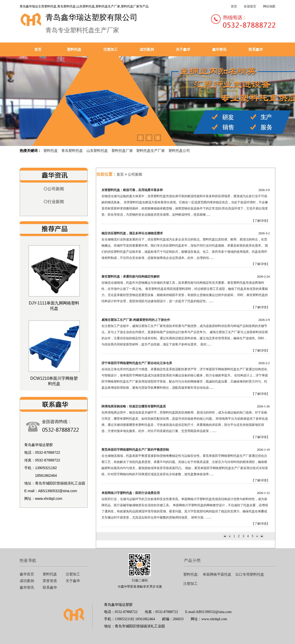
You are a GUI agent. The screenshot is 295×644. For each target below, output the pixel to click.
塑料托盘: (191, 574)
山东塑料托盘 (97, 151)
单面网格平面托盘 (217, 574)
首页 (234, 6)
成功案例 (147, 49)
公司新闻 (135, 174)
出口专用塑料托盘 (250, 574)
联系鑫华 (256, 49)
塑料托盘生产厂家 (151, 151)
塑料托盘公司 (179, 151)
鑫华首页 (27, 574)
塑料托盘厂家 (122, 151)
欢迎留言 (250, 6)
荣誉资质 (50, 581)
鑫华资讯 (219, 49)
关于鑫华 (183, 49)
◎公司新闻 (54, 189)
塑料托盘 (74, 49)
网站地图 (269, 6)
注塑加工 (110, 49)
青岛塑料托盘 (72, 151)
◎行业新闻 (54, 202)
